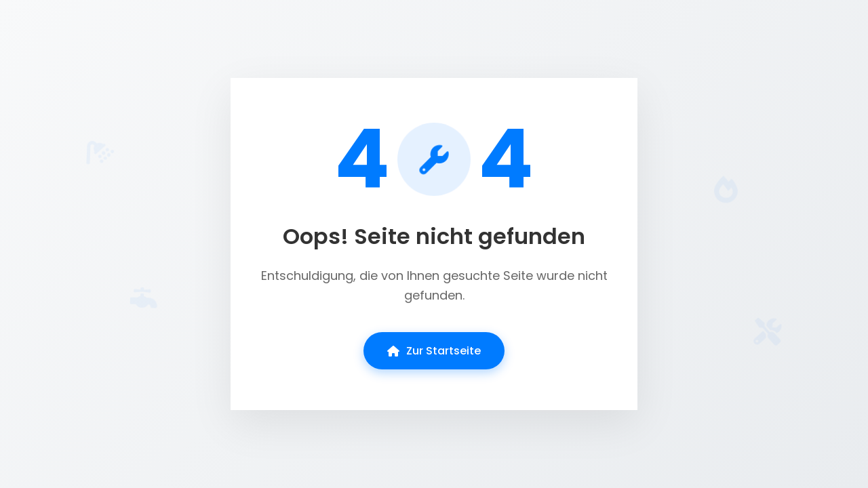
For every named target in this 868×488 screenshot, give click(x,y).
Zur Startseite (434, 351)
